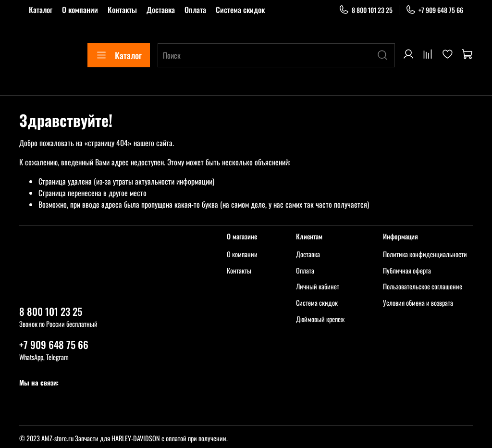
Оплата (195, 10)
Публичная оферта (407, 270)
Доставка (161, 10)
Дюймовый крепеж (320, 319)
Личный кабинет (318, 286)
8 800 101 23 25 (366, 10)
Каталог (41, 10)
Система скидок (240, 10)
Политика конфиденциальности (425, 254)
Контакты (122, 10)
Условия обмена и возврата (418, 303)
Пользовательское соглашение (423, 286)
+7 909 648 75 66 (434, 10)
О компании (80, 10)
